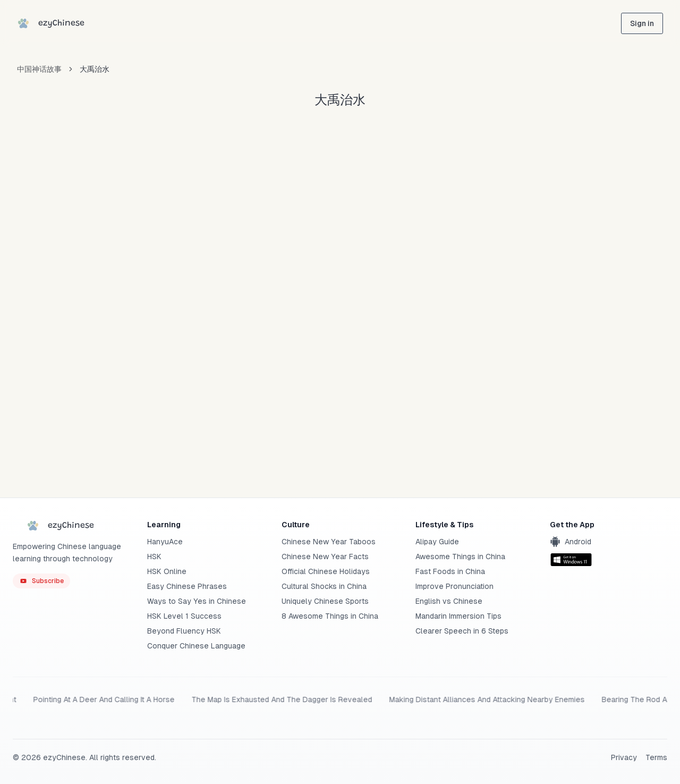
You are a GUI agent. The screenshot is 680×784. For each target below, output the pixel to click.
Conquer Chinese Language (196, 646)
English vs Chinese (449, 601)
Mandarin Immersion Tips (458, 616)
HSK (154, 557)
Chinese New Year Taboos (329, 542)
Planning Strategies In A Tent (511, 699)
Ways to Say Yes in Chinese (197, 601)
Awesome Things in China (460, 557)
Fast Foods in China (450, 571)
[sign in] (642, 23)
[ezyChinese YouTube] (41, 581)
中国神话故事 (39, 69)
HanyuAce (165, 542)
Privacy (624, 757)
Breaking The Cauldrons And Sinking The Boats (361, 699)
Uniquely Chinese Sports (325, 601)
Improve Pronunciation (454, 586)
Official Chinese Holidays (326, 571)
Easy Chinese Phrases (187, 586)
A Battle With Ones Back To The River (95, 699)
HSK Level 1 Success (184, 616)
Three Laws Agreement (220, 699)
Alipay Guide (437, 542)
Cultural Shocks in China (324, 586)
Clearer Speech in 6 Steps (462, 631)
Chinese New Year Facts (325, 557)
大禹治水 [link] (95, 69)
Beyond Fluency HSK (184, 631)
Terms (656, 757)
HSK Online (167, 571)
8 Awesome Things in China (330, 616)
